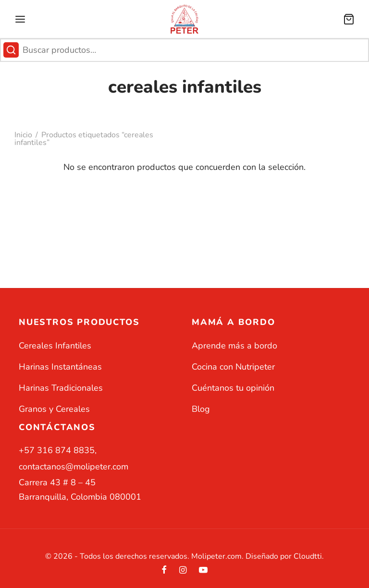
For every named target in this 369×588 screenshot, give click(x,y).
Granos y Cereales (54, 409)
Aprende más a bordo (234, 346)
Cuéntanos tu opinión (233, 388)
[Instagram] (183, 571)
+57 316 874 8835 (57, 450)
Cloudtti (308, 556)
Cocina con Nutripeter (233, 367)
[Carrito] (349, 19)
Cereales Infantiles (55, 346)
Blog (201, 409)
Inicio (23, 135)
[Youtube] (203, 571)
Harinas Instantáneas (60, 367)
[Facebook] (164, 571)
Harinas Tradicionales (61, 388)
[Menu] (20, 19)
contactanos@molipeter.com (74, 467)
